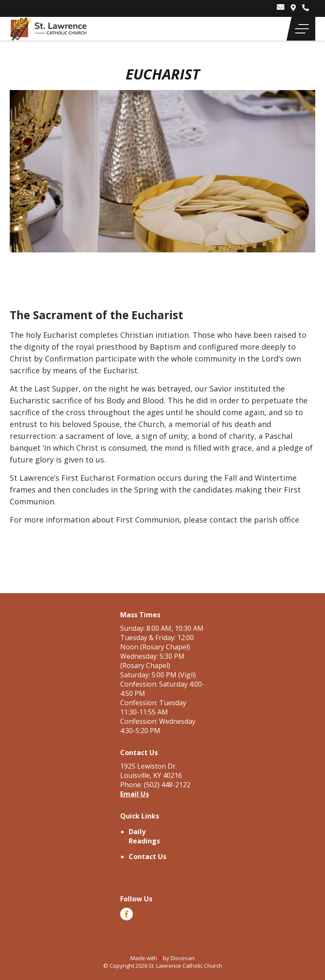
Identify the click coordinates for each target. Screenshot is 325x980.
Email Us (135, 794)
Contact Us (147, 857)
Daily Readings (144, 836)
